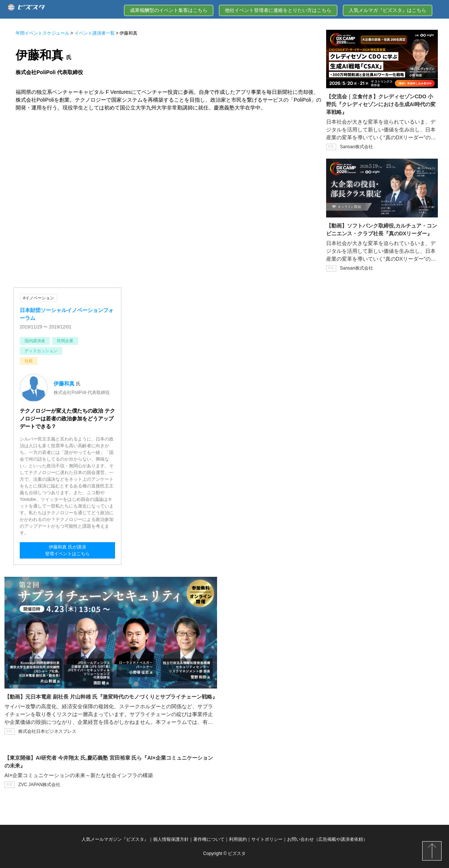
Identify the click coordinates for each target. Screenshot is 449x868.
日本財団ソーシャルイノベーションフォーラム (67, 314)
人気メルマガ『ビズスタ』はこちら (388, 10)
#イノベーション (39, 298)
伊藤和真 (64, 384)
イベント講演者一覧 (95, 33)
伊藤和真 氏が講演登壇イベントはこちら (67, 550)
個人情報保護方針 (171, 839)
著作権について (209, 839)
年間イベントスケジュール (42, 33)
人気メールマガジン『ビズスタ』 (115, 839)
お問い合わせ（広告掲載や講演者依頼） (327, 839)
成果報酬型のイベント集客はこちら (169, 10)
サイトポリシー (267, 839)
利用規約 (238, 839)
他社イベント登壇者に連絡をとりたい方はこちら (278, 10)
